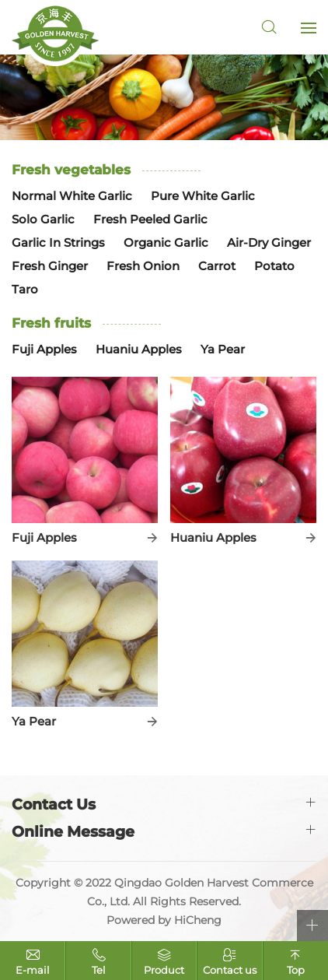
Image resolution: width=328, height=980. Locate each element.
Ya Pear (223, 349)
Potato (274, 266)
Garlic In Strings (58, 242)
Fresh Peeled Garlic (150, 219)
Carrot (217, 266)
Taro (25, 289)
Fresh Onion (143, 266)
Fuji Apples (44, 349)
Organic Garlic (166, 242)
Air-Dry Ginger (269, 242)
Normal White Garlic (72, 196)
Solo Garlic (43, 219)
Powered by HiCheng (164, 920)
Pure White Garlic (203, 196)
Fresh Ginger (50, 266)
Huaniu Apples (139, 349)
